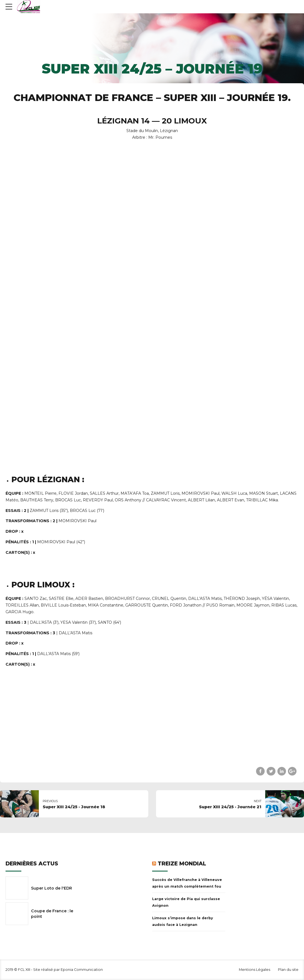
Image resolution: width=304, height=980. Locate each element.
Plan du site (288, 970)
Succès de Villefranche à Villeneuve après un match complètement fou (187, 883)
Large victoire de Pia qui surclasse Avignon (186, 902)
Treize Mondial (182, 864)
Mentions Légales (255, 970)
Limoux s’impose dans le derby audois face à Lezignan (183, 921)
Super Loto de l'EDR (52, 888)
